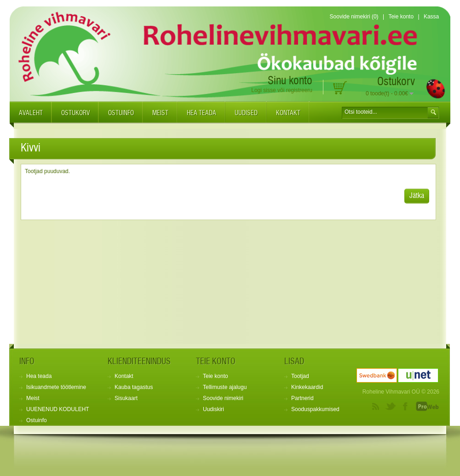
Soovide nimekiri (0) (354, 17)
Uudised (246, 113)
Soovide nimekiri (223, 398)
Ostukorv (75, 113)
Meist (160, 113)
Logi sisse (263, 90)
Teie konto (401, 17)
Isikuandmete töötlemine (56, 387)
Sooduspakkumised (315, 409)
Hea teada (201, 113)
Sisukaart (126, 398)
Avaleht (31, 113)
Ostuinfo (121, 113)
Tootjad (300, 376)
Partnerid (302, 398)
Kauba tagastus (134, 387)
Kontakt (288, 113)
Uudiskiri (213, 409)
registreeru (299, 90)
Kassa (431, 17)
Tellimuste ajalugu (225, 387)
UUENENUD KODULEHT (58, 409)
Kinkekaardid (307, 387)
